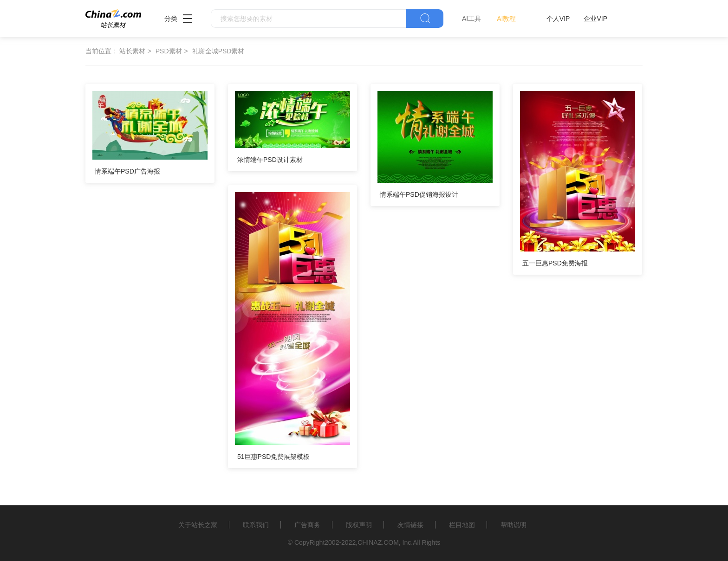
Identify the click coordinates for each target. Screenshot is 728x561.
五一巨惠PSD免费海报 (555, 263)
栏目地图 (462, 525)
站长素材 (132, 51)
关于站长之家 (198, 525)
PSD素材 (169, 51)
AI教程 (506, 19)
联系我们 (256, 525)
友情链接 (410, 525)
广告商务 (307, 525)
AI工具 (471, 19)
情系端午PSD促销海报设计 (419, 194)
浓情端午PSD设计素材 (270, 160)
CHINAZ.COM (378, 542)
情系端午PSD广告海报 (127, 171)
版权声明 (359, 525)
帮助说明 (513, 525)
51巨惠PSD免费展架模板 (273, 457)
